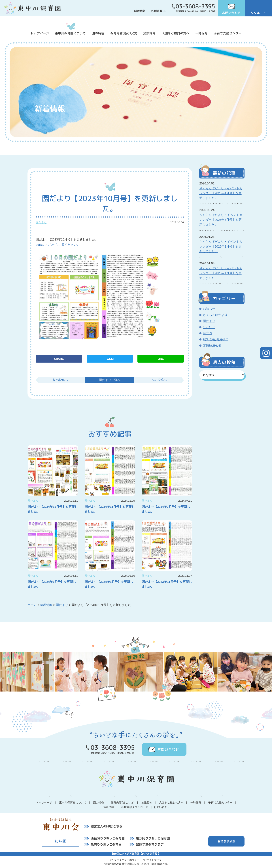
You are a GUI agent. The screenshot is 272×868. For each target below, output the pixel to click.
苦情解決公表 (212, 345)
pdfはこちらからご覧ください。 (58, 245)
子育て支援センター (228, 33)
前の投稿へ (60, 380)
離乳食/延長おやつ (216, 339)
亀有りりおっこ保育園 (106, 844)
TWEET (110, 359)
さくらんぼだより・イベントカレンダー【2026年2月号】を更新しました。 (221, 247)
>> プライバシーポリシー (125, 860)
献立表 (208, 333)
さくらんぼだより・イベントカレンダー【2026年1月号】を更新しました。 (221, 273)
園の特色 (98, 33)
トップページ (40, 33)
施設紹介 (149, 33)
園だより (41, 222)
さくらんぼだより (215, 315)
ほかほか (209, 327)
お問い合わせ (231, 13)
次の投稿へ (159, 380)
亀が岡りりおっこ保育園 (153, 838)
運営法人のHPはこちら (107, 826)
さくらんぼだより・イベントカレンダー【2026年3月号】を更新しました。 (221, 220)
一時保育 (201, 33)
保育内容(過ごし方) (124, 33)
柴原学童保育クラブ (150, 844)
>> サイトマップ (152, 860)
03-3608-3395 (195, 6)
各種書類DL (159, 11)
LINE (161, 359)
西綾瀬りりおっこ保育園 (108, 838)
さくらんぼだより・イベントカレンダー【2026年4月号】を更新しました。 (221, 193)
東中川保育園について (70, 33)
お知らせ (209, 309)
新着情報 (140, 11)
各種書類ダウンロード (135, 807)
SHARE (59, 359)
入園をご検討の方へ (176, 33)
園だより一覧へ (110, 380)
